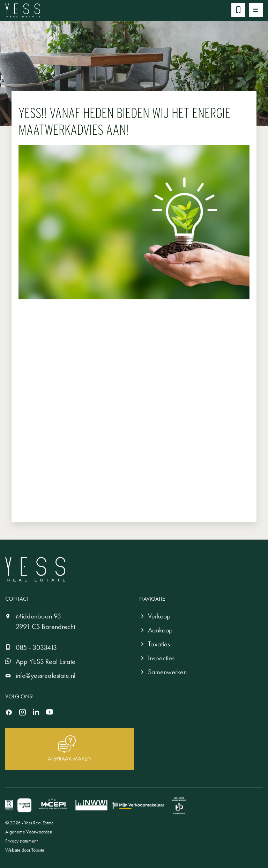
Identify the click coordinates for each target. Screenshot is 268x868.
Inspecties (161, 658)
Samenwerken (167, 672)
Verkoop (159, 616)
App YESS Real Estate (46, 661)
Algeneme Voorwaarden (29, 832)
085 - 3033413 (36, 647)
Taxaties (159, 644)
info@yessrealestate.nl (46, 675)
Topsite (38, 850)
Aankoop (160, 630)
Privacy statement (21, 841)
